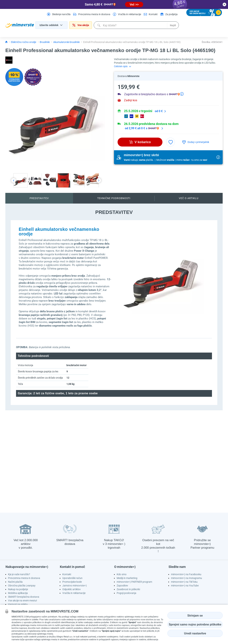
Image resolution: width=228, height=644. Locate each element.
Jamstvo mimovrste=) (75, 586)
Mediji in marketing (127, 578)
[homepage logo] (20, 25)
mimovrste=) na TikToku (184, 582)
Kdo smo (122, 574)
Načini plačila (15, 582)
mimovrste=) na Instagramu (186, 578)
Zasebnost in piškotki (128, 589)
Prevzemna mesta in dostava (24, 578)
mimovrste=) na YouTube (185, 586)
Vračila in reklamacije (74, 593)
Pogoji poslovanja (126, 593)
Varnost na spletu (18, 604)
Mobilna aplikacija (18, 593)
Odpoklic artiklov (72, 589)
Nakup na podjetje (18, 589)
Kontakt (67, 574)
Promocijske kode (72, 582)
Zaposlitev (122, 586)
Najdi (172, 25)
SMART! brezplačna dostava (24, 597)
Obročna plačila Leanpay (22, 586)
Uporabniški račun (72, 578)
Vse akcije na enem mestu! (23, 601)
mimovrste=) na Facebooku (186, 574)
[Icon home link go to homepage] (6, 42)
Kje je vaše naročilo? (19, 574)
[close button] (224, 4)
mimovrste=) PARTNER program (134, 582)
